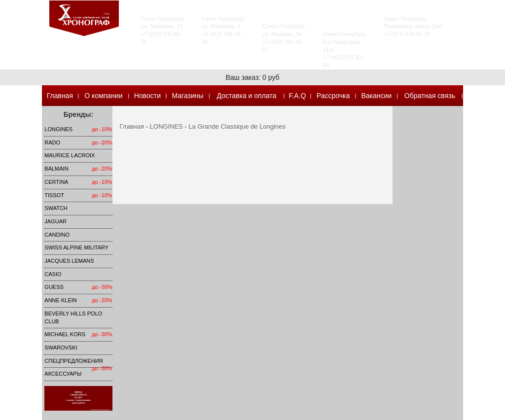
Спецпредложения (73, 361)
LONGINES (58, 129)
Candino (57, 235)
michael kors (65, 334)
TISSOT (54, 195)
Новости (147, 96)
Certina (56, 182)
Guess (54, 287)
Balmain (56, 169)
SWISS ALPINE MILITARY (76, 247)
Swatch (56, 208)
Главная (60, 96)
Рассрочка (333, 96)
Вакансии (376, 96)
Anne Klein (60, 300)
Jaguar (55, 221)
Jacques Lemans (69, 261)
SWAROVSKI (61, 348)
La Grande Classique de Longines (237, 126)
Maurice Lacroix (70, 155)
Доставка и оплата (247, 96)
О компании (103, 96)
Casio (53, 274)
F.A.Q (297, 96)
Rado (52, 142)
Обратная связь (430, 96)
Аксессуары (63, 374)
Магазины (187, 96)
